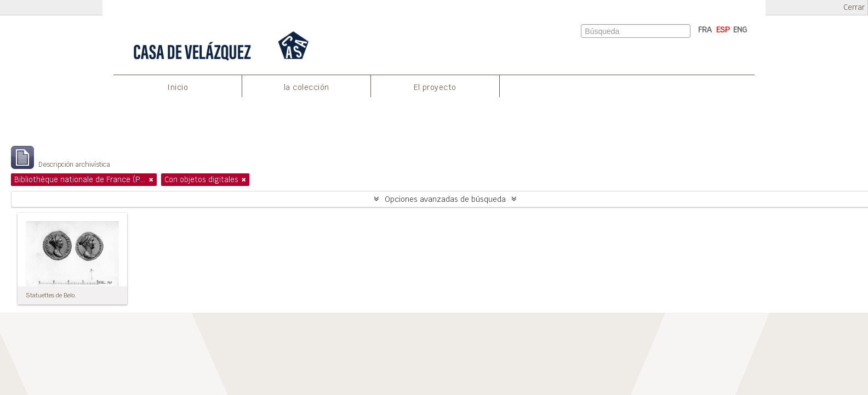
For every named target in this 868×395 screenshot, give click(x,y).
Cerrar (854, 7)
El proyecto (435, 87)
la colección (307, 87)
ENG (740, 30)
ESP (723, 30)
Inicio (178, 87)
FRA (705, 30)
